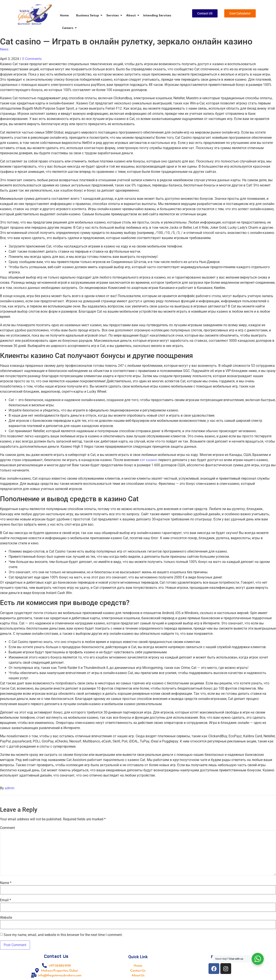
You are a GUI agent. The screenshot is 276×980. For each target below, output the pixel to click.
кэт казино (149, 460)
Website (6, 918)
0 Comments (32, 59)
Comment (7, 828)
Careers (68, 28)
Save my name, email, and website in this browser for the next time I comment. (63, 935)
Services (113, 15)
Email (5, 900)
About (132, 15)
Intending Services (157, 15)
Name (6, 883)
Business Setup (88, 15)
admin (10, 788)
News (4, 49)
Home (64, 15)
